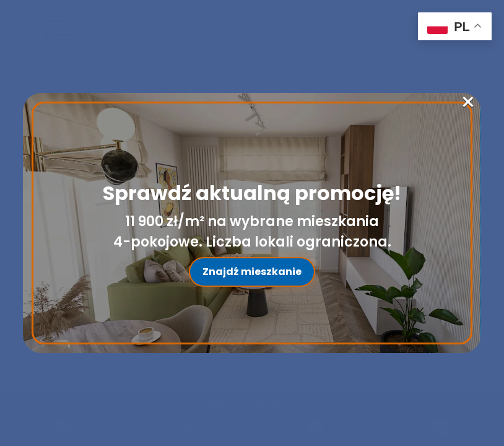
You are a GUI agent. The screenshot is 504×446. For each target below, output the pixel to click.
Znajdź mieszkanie (252, 272)
